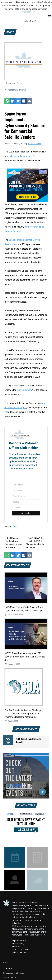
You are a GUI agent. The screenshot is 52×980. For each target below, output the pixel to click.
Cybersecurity (9, 968)
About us (16, 947)
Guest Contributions (21, 949)
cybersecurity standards (21, 156)
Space (16, 526)
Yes (42, 9)
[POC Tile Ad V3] (27, 185)
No (46, 9)
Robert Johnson (35, 144)
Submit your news (20, 952)
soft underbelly (25, 390)
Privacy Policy (18, 944)
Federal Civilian (9, 978)
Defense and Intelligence (13, 973)
